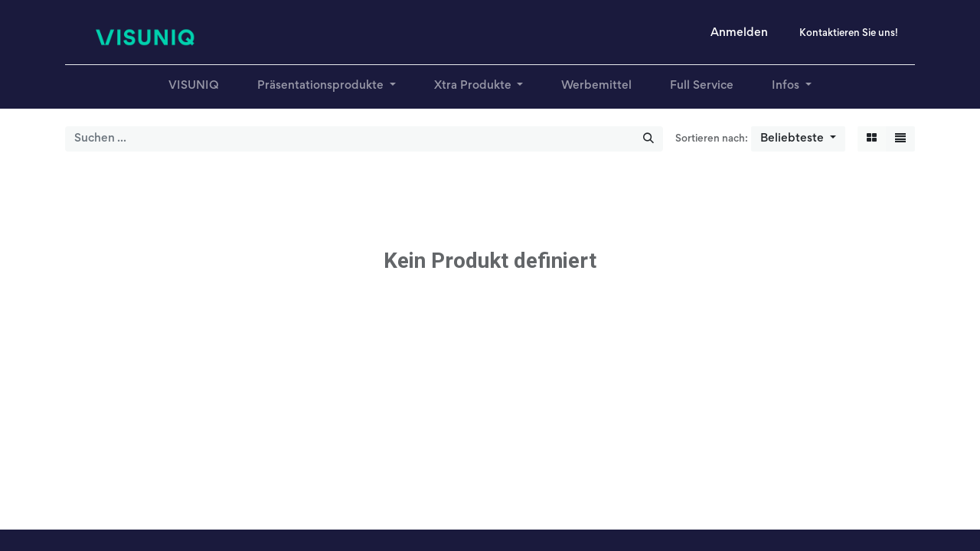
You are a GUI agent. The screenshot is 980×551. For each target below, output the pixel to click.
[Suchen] (648, 139)
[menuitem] (194, 86)
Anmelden (739, 33)
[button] (798, 139)
